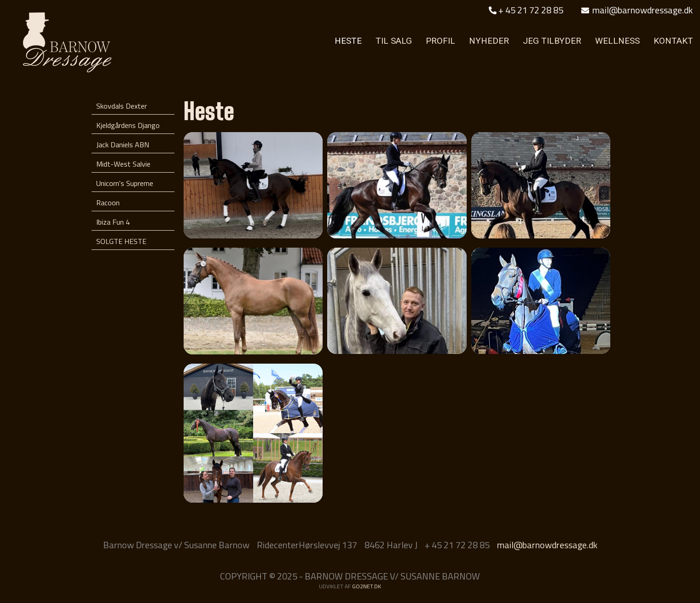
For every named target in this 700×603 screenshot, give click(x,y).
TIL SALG (394, 41)
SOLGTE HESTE (121, 241)
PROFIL (440, 41)
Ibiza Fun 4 (113, 222)
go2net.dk (367, 586)
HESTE (348, 41)
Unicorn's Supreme (125, 183)
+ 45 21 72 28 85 (526, 10)
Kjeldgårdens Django (128, 125)
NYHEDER (489, 41)
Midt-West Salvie (123, 164)
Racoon (108, 203)
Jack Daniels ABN (123, 145)
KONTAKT (673, 41)
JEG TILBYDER (552, 41)
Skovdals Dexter (121, 106)
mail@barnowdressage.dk (637, 10)
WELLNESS (617, 41)
